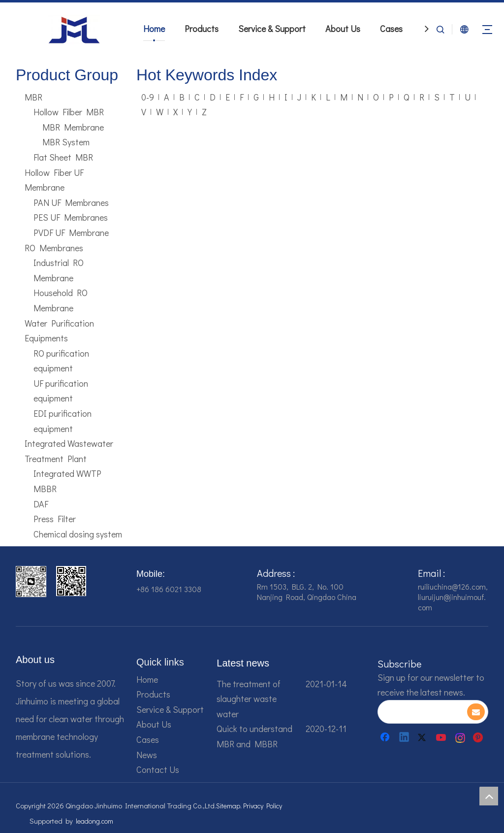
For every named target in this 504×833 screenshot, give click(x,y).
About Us (343, 29)
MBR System (66, 142)
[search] (422, 712)
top (489, 796)
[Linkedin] (405, 737)
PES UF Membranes (71, 217)
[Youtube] (442, 737)
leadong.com (94, 821)
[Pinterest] (479, 737)
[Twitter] (423, 737)
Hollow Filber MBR (69, 112)
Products (202, 29)
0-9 (148, 97)
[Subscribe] (476, 712)
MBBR (45, 489)
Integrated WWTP (67, 473)
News (147, 755)
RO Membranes (54, 248)
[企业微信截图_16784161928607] (71, 581)
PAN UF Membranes (71, 202)
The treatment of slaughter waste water (249, 699)
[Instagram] (461, 737)
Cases (391, 29)
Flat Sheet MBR (63, 157)
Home (154, 29)
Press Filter (55, 519)
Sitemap (228, 806)
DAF (41, 504)
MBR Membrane (73, 127)
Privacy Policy (263, 806)
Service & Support (272, 29)
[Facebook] (386, 737)
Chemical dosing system (78, 534)
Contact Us (158, 769)
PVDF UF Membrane (71, 233)
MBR (33, 97)
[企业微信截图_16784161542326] (31, 581)
